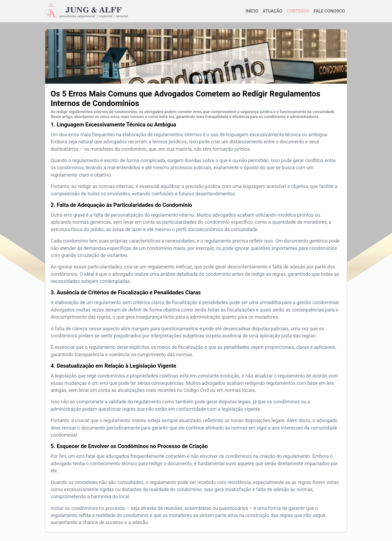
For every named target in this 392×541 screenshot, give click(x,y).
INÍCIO (252, 12)
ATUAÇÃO (272, 12)
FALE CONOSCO (329, 12)
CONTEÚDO (298, 12)
